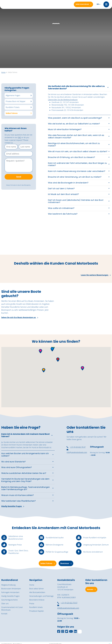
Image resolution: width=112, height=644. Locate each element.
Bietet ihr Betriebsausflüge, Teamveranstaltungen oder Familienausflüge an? (25, 488)
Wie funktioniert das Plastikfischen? (18, 501)
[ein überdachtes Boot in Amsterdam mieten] (100, 469)
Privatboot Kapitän (37, 611)
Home (32, 585)
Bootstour (66, 563)
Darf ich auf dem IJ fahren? (61, 189)
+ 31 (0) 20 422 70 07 (76, 447)
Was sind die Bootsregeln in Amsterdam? (68, 183)
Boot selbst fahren (37, 589)
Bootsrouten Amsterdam (11, 589)
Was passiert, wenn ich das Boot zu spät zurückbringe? (75, 118)
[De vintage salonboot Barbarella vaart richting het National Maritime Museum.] (42, 240)
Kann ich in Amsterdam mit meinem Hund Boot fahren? (25, 435)
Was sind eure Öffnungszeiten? (17, 467)
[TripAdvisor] (80, 632)
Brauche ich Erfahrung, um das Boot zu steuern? (71, 157)
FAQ (19, 137)
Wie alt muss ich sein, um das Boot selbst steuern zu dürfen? (78, 151)
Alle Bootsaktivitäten (37, 592)
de (98, 4)
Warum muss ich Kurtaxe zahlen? (17, 495)
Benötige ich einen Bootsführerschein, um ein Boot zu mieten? (74, 145)
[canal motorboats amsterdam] (77, 485)
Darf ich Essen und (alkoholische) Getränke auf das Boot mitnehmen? (76, 201)
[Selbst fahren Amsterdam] (100, 485)
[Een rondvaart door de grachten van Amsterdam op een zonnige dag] (98, 240)
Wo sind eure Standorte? (13, 462)
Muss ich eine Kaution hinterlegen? (65, 129)
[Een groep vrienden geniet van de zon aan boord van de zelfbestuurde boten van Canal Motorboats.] (14, 240)
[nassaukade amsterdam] (77, 470)
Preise (32, 604)
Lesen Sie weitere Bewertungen (96, 275)
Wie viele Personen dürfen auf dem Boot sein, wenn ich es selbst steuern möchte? (76, 136)
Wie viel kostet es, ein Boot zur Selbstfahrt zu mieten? (74, 124)
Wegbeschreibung (8, 585)
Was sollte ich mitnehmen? (61, 208)
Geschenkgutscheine (9, 600)
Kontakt (4, 614)
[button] (52, 349)
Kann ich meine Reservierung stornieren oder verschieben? (77, 171)
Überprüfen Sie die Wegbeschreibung (63, 100)
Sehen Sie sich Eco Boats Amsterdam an (20, 317)
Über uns (5, 604)
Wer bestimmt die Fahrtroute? (63, 214)
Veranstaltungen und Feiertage (41, 596)
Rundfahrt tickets (36, 607)
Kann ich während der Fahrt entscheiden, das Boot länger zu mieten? (77, 164)
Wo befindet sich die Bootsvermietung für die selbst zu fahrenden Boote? (76, 87)
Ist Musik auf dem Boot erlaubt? (63, 194)
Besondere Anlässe (37, 600)
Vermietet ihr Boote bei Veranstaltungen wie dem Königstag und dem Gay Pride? (25, 480)
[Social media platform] (59, 631)
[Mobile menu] (106, 4)
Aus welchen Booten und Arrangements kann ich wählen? (25, 455)
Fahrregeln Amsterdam (10, 592)
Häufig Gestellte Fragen (13, 506)
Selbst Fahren (48, 563)
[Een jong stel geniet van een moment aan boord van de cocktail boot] (70, 240)
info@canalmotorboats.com (68, 607)
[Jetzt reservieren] (83, 4)
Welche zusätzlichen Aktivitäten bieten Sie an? (24, 473)
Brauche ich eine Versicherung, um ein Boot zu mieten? (75, 177)
